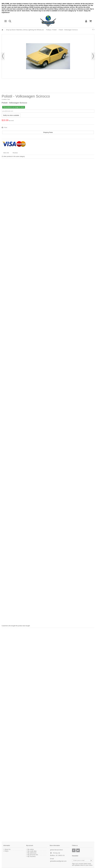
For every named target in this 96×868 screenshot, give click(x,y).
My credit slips (32, 851)
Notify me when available (11, 115)
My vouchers (31, 856)
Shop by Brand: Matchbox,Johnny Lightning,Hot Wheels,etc (25, 30)
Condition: (4, 99)
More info (6, 153)
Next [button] (93, 56)
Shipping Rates (48, 132)
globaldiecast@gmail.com (58, 861)
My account (30, 846)
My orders (31, 849)
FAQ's (6, 851)
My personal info (33, 855)
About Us (7, 849)
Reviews (15, 153)
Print (5, 127)
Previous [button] (3, 56)
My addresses (32, 853)
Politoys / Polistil (51, 30)
